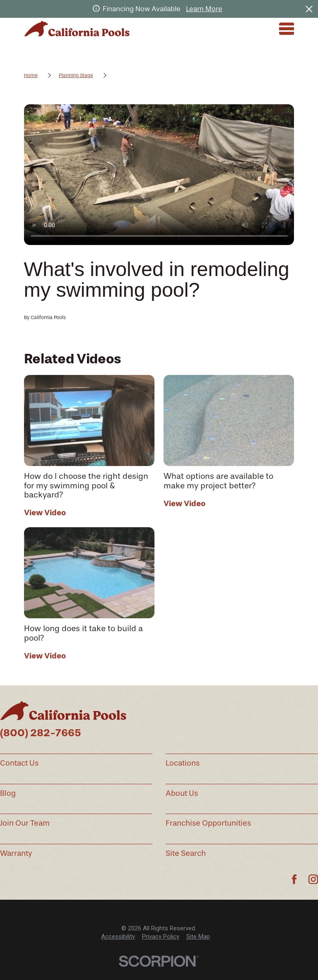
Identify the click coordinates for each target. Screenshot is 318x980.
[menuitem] (118, 937)
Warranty (16, 853)
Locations (183, 763)
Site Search (186, 853)
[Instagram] (313, 879)
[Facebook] (294, 879)
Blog (8, 793)
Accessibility (118, 937)
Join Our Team (25, 823)
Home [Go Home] (31, 75)
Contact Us (19, 763)
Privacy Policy (161, 937)
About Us (182, 793)
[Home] (77, 29)
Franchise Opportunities (208, 823)
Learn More (204, 9)
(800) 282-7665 (41, 733)
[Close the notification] (309, 9)
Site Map (198, 937)
